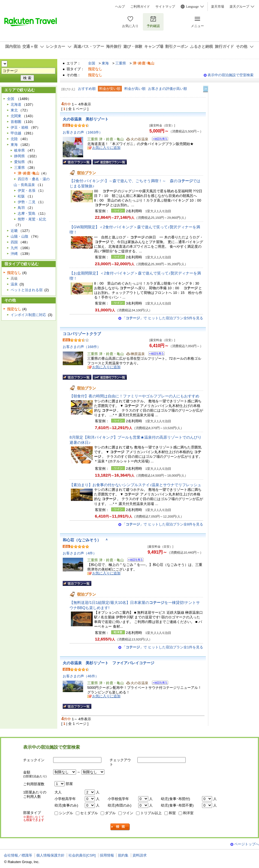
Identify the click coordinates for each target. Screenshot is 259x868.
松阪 (21, 196)
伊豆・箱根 (19, 127)
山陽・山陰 (19, 236)
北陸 (14, 139)
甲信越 (16, 133)
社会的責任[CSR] (82, 855)
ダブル (110, 813)
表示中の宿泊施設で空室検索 (231, 75)
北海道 (16, 104)
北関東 (16, 116)
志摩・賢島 (27, 213)
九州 (14, 248)
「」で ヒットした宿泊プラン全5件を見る (163, 318)
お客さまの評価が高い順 (168, 89)
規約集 (123, 855)
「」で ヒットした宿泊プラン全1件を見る (163, 647)
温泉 (14, 284)
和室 (172, 813)
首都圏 (16, 122)
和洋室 (188, 813)
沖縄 (14, 254)
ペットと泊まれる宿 (27, 290)
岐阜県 (19, 150)
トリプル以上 (151, 813)
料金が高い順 (135, 89)
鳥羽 (21, 208)
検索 (120, 827)
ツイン (128, 813)
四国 (14, 242)
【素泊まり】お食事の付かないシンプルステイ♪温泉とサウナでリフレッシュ (135, 485)
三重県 (121, 63)
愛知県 (19, 162)
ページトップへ (247, 844)
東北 (14, 110)
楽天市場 (218, 7)
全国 (92, 63)
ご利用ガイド (140, 7)
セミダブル (89, 813)
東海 (105, 63)
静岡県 (19, 156)
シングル (66, 813)
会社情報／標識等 (18, 855)
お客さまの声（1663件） (83, 132)
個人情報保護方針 (50, 855)
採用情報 (107, 855)
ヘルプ (120, 7)
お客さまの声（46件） (81, 676)
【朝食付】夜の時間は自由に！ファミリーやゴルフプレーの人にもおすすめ (134, 396)
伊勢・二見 (27, 202)
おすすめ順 (87, 89)
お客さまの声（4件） (80, 553)
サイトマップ (165, 7)
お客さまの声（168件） (82, 347)
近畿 (14, 231)
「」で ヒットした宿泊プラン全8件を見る (163, 524)
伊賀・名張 (27, 191)
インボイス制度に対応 (28, 315)
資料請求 (140, 855)
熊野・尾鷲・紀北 (32, 219)
